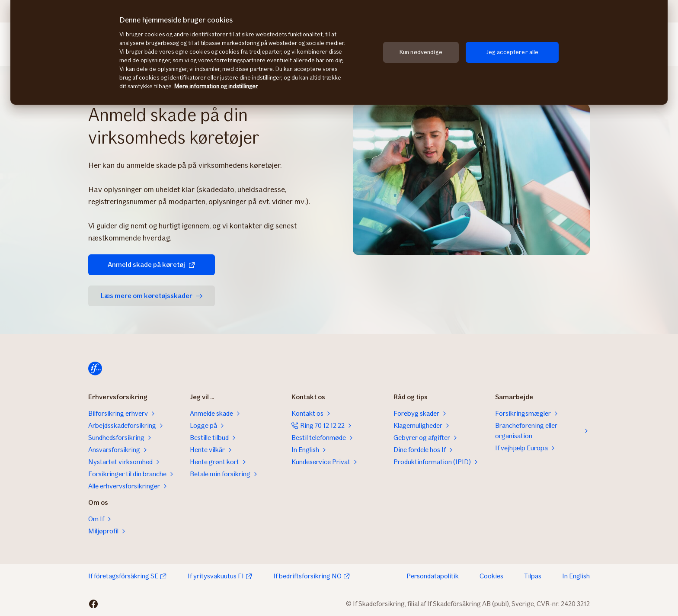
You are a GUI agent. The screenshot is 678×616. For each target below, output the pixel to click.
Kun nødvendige (421, 52)
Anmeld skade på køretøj (145, 265)
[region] (339, 52)
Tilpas (533, 576)
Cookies (491, 576)
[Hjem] (95, 369)
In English (576, 576)
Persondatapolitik (433, 576)
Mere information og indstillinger (216, 86)
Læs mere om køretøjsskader (150, 296)
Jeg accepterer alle (512, 52)
